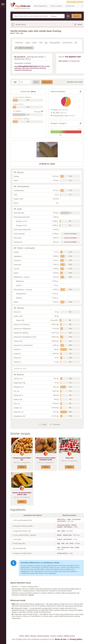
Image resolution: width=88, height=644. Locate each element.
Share (80, 25)
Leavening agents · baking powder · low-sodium (67, 526)
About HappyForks (41, 6)
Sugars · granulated (64, 539)
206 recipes (63, 61)
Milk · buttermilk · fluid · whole (68, 547)
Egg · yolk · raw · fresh (65, 543)
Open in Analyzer (25, 48)
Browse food (70, 6)
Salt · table (61, 531)
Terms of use (60, 639)
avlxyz (52, 164)
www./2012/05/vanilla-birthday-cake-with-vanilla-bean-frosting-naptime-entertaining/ (32, 68)
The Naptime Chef (73, 57)
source (31, 595)
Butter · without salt (64, 535)
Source (53, 636)
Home (21, 636)
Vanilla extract (62, 553)
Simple (44, 424)
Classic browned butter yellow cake (22, 494)
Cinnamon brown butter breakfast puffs (46, 459)
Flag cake (70, 458)
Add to (22, 467)
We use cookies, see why (75, 2)
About (27, 636)
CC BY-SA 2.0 (44, 164)
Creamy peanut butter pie (22, 459)
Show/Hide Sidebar (3, 5)
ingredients (20, 57)
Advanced (56, 424)
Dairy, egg (19, 33)
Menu (82, 6)
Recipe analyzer (56, 6)
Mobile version (70, 636)
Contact (60, 636)
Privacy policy (76, 639)
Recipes (34, 636)
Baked (12, 33)
